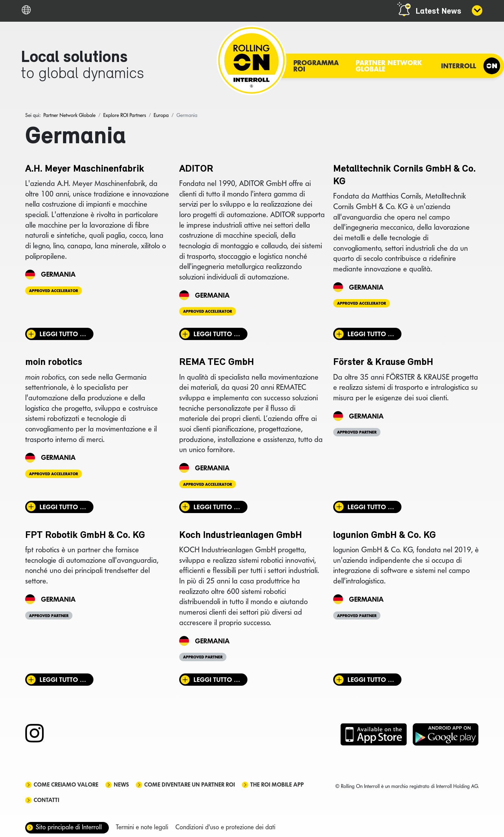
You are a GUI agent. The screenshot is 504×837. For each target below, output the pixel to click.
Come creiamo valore (66, 785)
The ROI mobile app (277, 785)
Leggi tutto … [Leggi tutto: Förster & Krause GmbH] (371, 507)
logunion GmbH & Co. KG (384, 535)
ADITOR (196, 169)
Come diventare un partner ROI (190, 785)
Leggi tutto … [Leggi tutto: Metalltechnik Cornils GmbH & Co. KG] (371, 334)
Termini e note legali (142, 827)
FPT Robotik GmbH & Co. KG (85, 535)
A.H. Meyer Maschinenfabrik (85, 169)
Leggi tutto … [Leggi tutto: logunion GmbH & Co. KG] (371, 680)
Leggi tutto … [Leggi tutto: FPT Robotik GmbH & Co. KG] (63, 680)
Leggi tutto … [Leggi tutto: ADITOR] (217, 334)
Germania (58, 274)
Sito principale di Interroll (69, 827)
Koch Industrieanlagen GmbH (240, 535)
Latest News (438, 12)
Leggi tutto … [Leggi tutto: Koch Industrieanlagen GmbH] (217, 680)
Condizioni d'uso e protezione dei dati (225, 827)
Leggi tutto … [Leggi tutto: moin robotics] (63, 507)
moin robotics (54, 362)
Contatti (46, 800)
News (121, 785)
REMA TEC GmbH (216, 362)
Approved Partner (357, 432)
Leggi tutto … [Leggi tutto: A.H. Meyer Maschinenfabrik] (63, 334)
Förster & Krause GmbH (383, 362)
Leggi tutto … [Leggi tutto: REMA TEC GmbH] (217, 507)
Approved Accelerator (54, 291)
